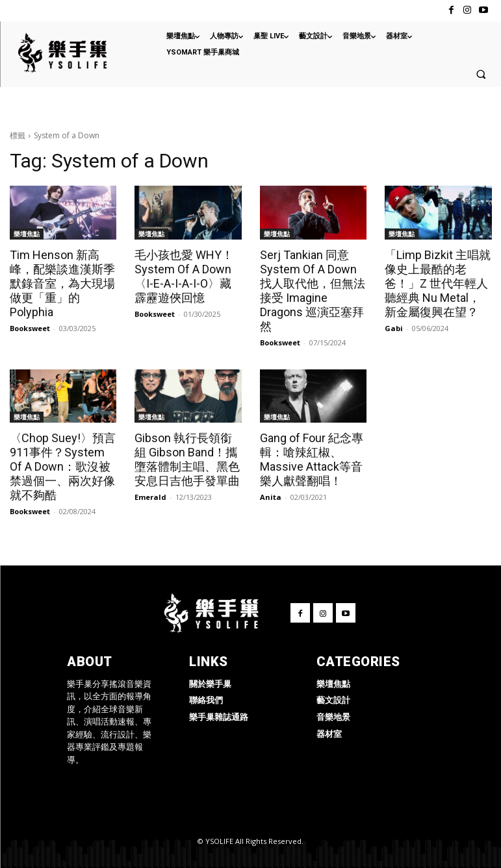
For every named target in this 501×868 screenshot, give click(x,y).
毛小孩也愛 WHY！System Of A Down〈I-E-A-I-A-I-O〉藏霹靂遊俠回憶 (184, 276)
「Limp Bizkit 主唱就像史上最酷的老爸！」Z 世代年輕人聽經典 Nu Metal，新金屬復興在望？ (438, 283)
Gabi (394, 328)
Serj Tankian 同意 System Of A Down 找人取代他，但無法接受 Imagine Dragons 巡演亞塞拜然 (313, 291)
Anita (271, 497)
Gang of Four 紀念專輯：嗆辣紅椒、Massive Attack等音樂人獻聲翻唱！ (312, 459)
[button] (481, 74)
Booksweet (30, 328)
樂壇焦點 (27, 234)
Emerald (150, 497)
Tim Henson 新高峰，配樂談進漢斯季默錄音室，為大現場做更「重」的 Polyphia (62, 283)
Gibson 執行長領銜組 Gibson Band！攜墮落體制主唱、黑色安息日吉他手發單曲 (187, 459)
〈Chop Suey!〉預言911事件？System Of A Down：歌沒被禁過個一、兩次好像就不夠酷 (63, 466)
